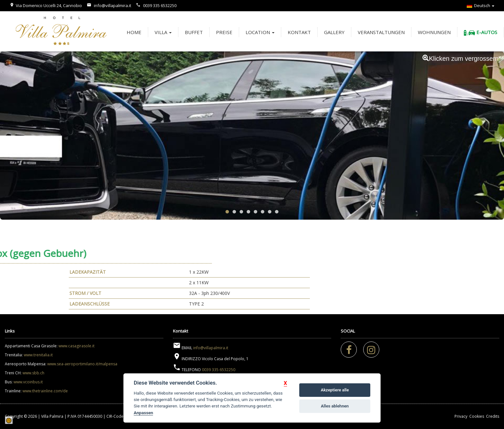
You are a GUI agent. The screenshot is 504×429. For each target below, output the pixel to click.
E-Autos (481, 32)
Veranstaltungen (381, 32)
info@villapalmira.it (113, 5)
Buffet (194, 32)
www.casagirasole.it (76, 346)
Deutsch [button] (481, 5)
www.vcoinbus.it (28, 382)
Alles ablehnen (335, 406)
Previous (20, 133)
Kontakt (299, 32)
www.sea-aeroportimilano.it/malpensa (82, 364)
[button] (285, 383)
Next (484, 133)
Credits (493, 416)
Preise (224, 32)
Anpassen (143, 413)
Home (134, 32)
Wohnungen (434, 32)
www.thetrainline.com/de (45, 391)
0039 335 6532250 (160, 5)
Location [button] (260, 32)
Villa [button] (163, 32)
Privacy (461, 416)
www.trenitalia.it (38, 355)
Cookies (477, 416)
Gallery (334, 32)
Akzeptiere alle (335, 390)
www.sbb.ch (33, 373)
